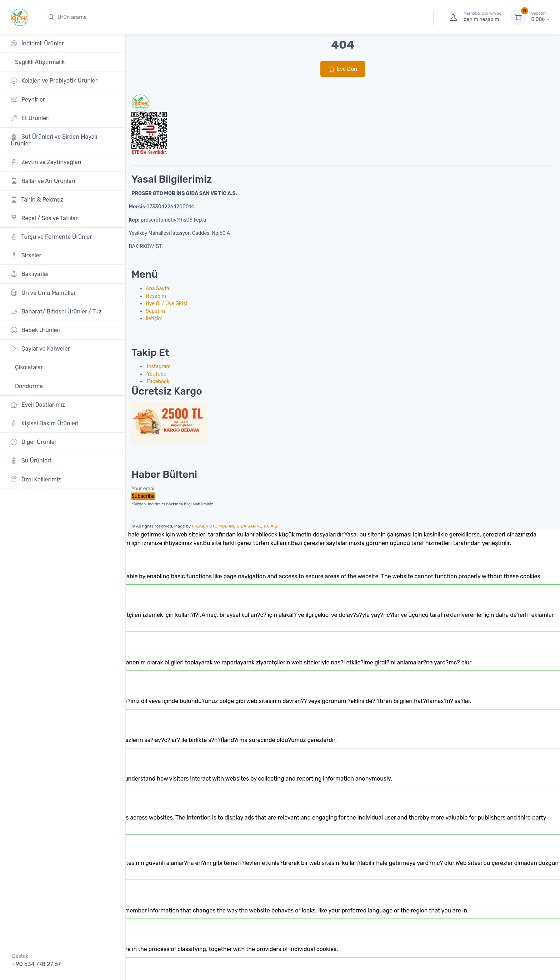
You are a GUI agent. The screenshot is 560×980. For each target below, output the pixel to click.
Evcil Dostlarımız (38, 405)
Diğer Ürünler (34, 442)
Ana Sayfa (157, 289)
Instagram (158, 367)
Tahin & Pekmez (37, 200)
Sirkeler (26, 255)
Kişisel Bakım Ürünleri (45, 423)
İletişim (154, 319)
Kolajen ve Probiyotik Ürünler (54, 81)
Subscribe (143, 496)
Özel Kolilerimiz (36, 479)
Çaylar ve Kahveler (40, 349)
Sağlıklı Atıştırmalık (39, 62)
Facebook (157, 382)
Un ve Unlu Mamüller (43, 293)
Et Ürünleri (30, 118)
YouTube (156, 374)
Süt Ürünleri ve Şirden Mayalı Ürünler (54, 140)
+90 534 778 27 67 (36, 964)
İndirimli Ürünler (37, 43)
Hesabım (156, 296)
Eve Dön (343, 69)
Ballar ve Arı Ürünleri (43, 181)
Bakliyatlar (30, 274)
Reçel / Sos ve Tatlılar (44, 218)
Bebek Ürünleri (36, 330)
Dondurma (28, 386)
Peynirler (28, 99)
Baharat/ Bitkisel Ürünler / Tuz (56, 311)
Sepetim (155, 311)
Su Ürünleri (31, 461)
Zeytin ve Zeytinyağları (46, 162)
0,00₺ (540, 17)
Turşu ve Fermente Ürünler (51, 237)
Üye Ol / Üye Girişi (166, 304)
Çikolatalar (28, 367)
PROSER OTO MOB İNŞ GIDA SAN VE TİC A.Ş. (235, 526)
